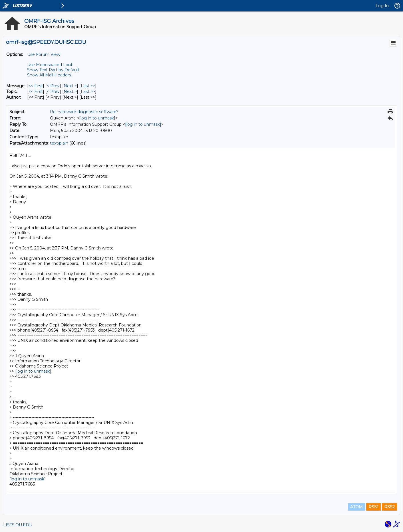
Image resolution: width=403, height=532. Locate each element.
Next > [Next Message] (70, 86)
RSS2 (389, 507)
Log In (382, 6)
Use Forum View (44, 54)
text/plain (59, 143)
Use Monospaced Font (50, 65)
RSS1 (373, 507)
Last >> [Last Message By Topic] (88, 92)
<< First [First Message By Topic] (36, 92)
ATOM (356, 507)
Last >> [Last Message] (88, 86)
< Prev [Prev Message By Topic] (53, 92)
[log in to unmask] (97, 118)
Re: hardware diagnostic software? (84, 112)
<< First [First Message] (36, 86)
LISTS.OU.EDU (18, 525)
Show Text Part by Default (53, 70)
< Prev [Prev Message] (53, 86)
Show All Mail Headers (49, 75)
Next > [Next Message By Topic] (70, 92)
